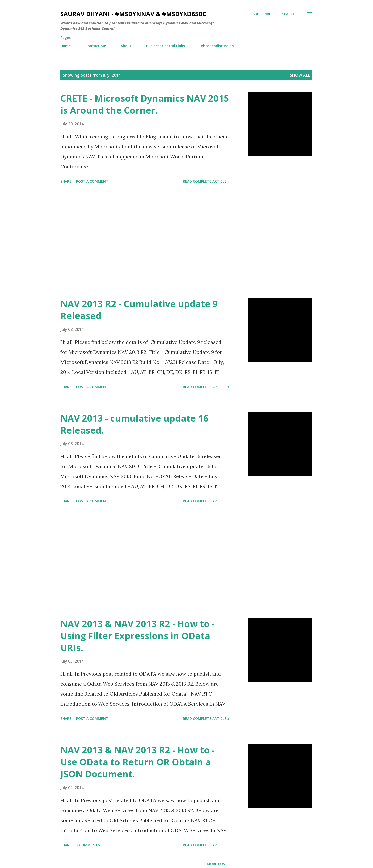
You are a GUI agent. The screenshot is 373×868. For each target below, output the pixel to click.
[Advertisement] (145, 242)
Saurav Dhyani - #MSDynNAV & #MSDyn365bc (133, 14)
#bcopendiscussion (217, 46)
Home (66, 46)
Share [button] (66, 181)
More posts (218, 864)
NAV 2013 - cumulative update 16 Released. (135, 424)
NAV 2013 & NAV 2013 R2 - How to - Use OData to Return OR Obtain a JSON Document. (138, 762)
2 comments (88, 845)
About (126, 46)
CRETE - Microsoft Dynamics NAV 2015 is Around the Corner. (145, 104)
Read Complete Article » (206, 181)
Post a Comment (92, 181)
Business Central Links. (166, 46)
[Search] (289, 14)
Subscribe (262, 14)
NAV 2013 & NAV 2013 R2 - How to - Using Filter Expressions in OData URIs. (138, 636)
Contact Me (96, 46)
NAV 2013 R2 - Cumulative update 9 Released (139, 310)
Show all (300, 75)
